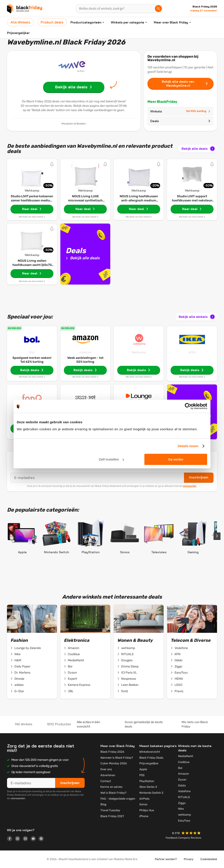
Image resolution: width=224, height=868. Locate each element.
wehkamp (126, 648)
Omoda (17, 679)
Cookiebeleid (209, 859)
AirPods (144, 799)
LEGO (176, 685)
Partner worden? (166, 859)
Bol (32, 352)
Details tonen (188, 446)
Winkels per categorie (128, 22)
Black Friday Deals (151, 758)
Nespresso (127, 679)
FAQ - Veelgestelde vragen (118, 799)
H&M (16, 660)
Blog (103, 804)
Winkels (180, 111)
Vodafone (179, 648)
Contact (106, 781)
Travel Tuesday (110, 810)
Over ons (106, 769)
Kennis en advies (111, 787)
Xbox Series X (148, 787)
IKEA (192, 352)
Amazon (85, 352)
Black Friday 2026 (112, 752)
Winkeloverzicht (150, 752)
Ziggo (176, 667)
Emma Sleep (128, 667)
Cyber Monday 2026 (114, 763)
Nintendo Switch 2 (151, 793)
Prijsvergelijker (18, 33)
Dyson (70, 673)
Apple (143, 769)
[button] (191, 833)
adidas (17, 685)
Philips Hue (147, 810)
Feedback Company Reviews (183, 838)
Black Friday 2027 (112, 816)
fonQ (122, 691)
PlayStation (147, 781)
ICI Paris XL (127, 673)
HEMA (177, 679)
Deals (180, 121)
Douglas (125, 660)
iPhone (144, 816)
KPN (176, 654)
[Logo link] (11, 839)
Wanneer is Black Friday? (117, 758)
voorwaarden (189, 486)
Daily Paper (20, 667)
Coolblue (72, 654)
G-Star (17, 691)
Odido (177, 660)
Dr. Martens (20, 673)
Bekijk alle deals (199, 149)
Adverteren (108, 775)
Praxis (177, 691)
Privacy (189, 859)
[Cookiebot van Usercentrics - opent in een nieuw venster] (188, 406)
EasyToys (179, 673)
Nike (16, 654)
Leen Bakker (128, 685)
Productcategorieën (86, 22)
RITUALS (125, 654)
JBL (69, 691)
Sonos (143, 804)
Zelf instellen (112, 459)
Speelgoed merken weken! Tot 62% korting (32, 360)
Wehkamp (139, 352)
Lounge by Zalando (26, 648)
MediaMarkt (74, 660)
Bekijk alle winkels (197, 317)
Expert (70, 679)
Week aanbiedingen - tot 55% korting (85, 360)
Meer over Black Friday (171, 22)
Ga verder (176, 459)
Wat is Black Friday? (113, 793)
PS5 (142, 775)
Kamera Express (77, 685)
